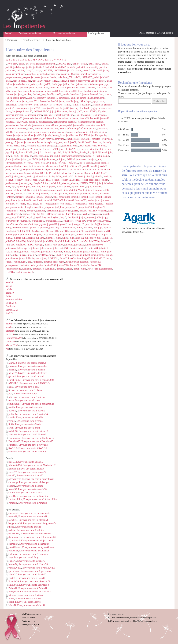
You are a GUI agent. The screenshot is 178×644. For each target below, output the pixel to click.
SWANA (11, 448)
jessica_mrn (19, 146)
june (44, 258)
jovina (78, 221)
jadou (40, 84)
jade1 (96, 77)
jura (29, 262)
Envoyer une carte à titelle (28, 527)
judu (51, 228)
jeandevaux (30, 115)
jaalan (21, 64)
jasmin (67, 105)
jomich (39, 197)
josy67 (38, 217)
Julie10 (100, 238)
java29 (50, 108)
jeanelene (48, 115)
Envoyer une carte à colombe (32, 366)
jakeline (24, 88)
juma (94, 255)
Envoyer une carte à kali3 (27, 387)
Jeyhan (80, 149)
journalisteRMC (53, 221)
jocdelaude (47, 166)
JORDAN (58, 200)
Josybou (55, 217)
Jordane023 (81, 200)
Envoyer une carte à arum (27, 428)
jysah (31, 272)
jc (76, 111)
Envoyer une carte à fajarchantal (37, 541)
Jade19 (47, 81)
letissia (10, 595)
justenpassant (12, 265)
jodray (64, 173)
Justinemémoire (13, 269)
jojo (13, 187)
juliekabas (79, 245)
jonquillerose (87, 197)
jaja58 (9, 88)
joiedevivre (108, 183)
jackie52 (71, 67)
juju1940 (64, 231)
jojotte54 (68, 190)
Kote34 (9, 283)
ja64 (15, 64)
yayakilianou (13, 547)
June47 (63, 258)
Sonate (10, 486)
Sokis (10, 424)
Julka (15, 255)
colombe (11, 366)
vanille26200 (13, 568)
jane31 (58, 94)
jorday (91, 200)
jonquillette (11, 200)
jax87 (66, 108)
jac (27, 64)
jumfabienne (12, 258)
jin (31, 156)
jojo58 (67, 187)
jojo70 (82, 187)
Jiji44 (94, 152)
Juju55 (73, 231)
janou (25, 101)
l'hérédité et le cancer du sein (145, 621)
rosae (10, 400)
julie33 (38, 241)
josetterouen (65, 211)
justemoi (84, 262)
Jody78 (72, 173)
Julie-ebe (10, 245)
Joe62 (97, 173)
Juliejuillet (58, 245)
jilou (26, 156)
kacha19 (10, 293)
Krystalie (12, 445)
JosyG (63, 217)
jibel (59, 152)
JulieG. (30, 245)
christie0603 (13, 380)
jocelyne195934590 (31, 170)
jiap (54, 152)
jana (20, 94)
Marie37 (11, 575)
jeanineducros (100, 115)
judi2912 (34, 228)
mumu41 (11, 516)
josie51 (18, 214)
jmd (41, 159)
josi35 (75, 211)
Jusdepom (37, 262)
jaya (72, 108)
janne (103, 98)
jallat (8, 91)
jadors (34, 84)
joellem (105, 180)
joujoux (90, 217)
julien (88, 245)
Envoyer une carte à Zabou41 (33, 588)
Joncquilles (64, 197)
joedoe (30, 177)
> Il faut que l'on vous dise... (57, 40)
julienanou (11, 248)
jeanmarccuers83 (14, 118)
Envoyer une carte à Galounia (33, 554)
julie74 (84, 241)
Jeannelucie (25, 125)
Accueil (8, 33)
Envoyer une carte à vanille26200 (39, 568)
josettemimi (52, 211)
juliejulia (69, 245)
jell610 (9, 132)
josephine (49, 207)
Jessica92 (31, 146)
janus (62, 101)
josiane (83, 211)
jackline (103, 67)
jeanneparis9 (66, 125)
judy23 (58, 228)
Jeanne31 (94, 118)
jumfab (109, 255)
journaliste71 (38, 221)
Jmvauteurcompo (14, 163)
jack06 (84, 64)
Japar (89, 101)
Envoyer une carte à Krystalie (33, 445)
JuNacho (30, 258)
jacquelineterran (13, 77)
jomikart (48, 197)
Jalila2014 (101, 88)
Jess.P (66, 142)
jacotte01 (87, 71)
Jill (21, 156)
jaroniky (44, 105)
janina (23, 98)
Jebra (37, 129)
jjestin (99, 156)
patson (9, 286)
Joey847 (38, 183)
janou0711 (34, 101)
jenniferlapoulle (99, 135)
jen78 (77, 132)
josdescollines (52, 204)
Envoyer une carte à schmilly (32, 452)
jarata (101, 101)
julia (73, 235)
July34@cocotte (45, 255)
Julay (45, 235)
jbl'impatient (61, 111)
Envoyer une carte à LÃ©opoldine (40, 499)
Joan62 (90, 163)
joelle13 (88, 177)
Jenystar (96, 139)
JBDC (46, 111)
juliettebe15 (47, 252)
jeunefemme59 (25, 149)
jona (55, 197)
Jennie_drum (59, 135)
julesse (66, 235)
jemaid (27, 132)
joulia (98, 217)
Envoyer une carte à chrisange (34, 482)
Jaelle (54, 84)
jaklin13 (33, 88)
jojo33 (45, 187)
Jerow (40, 142)
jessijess (51, 146)
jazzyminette (22, 111)
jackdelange (19, 67)
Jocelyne (16, 170)
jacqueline (54, 74)
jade (60, 77)
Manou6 (11, 435)
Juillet (79, 228)
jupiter (17, 262)
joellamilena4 (41, 177)
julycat (87, 255)
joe (78, 173)
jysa (25, 272)
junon (109, 258)
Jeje (86, 129)
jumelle (101, 255)
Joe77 (104, 173)
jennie (48, 135)
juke (39, 235)
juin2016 (88, 228)
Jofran (46, 183)
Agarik (129, 232)
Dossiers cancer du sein (30, 33)
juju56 (80, 231)
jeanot (30, 129)
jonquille (75, 197)
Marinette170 (14, 465)
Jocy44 (19, 173)
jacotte (78, 71)
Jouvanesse (68, 221)
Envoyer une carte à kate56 (29, 462)
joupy (105, 217)
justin (33, 265)
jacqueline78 (80, 74)
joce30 (70, 166)
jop (34, 200)
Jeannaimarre (64, 118)
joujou (82, 217)
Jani (101, 94)
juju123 (17, 231)
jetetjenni (67, 146)
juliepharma (46, 248)
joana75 (105, 163)
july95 (67, 255)
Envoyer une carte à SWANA (33, 448)
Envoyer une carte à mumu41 (33, 516)
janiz (97, 98)
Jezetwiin (89, 149)
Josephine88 (12, 211)
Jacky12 (29, 71)
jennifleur (10, 139)
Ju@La (98, 224)
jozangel (76, 224)
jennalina (28, 135)
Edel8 (10, 599)
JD (99, 111)
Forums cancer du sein (64, 33)
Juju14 (35, 231)
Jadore (9, 84)
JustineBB (96, 265)
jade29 (55, 81)
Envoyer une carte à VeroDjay (34, 496)
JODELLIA (46, 173)
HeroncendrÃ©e (14, 300)
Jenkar (9, 135)
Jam (20, 91)
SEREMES (11, 303)
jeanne (75, 118)
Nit (7, 349)
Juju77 (99, 231)
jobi (31, 166)
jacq (23, 74)
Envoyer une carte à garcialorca (36, 571)
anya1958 (12, 585)
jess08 (73, 142)
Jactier (53, 77)
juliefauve (21, 245)
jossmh (106, 214)
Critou (10, 493)
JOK (107, 190)
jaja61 (16, 88)
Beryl (10, 602)
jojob (89, 187)
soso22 (10, 476)
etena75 (11, 561)
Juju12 (9, 231)
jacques (26, 77)
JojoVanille (79, 190)
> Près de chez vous (30, 40)
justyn (76, 269)
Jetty (81, 146)
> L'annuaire (11, 40)
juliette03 (83, 248)
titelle (10, 527)
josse (92, 214)
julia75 (100, 235)
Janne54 (10, 101)
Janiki (16, 98)
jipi (51, 156)
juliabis (17, 238)
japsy (95, 101)
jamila (103, 91)
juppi (24, 262)
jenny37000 (39, 139)
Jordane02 (69, 200)
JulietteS (58, 252)
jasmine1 (10, 108)
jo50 (43, 163)
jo (25, 163)
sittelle (10, 417)
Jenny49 (50, 139)
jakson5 (71, 88)
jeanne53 (10, 122)
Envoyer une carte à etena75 (31, 561)
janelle (66, 94)
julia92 (9, 238)
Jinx (35, 156)
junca (38, 258)
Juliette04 (93, 248)
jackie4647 (60, 67)
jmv (99, 159)
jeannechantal (60, 122)
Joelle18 (108, 177)
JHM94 (29, 152)
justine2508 (63, 265)
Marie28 (11, 363)
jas (50, 105)
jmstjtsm (92, 159)
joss (79, 214)
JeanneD (72, 122)
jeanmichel (40, 118)
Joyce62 (106, 221)
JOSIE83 (35, 214)
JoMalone (104, 194)
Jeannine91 (21, 129)
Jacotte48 (97, 71)
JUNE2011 (53, 258)
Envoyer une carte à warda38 (32, 489)
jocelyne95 (75, 170)
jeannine (10, 129)
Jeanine (88, 115)
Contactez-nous (28, 621)
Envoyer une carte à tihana (29, 390)
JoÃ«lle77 (63, 163)
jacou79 (16, 74)
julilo (103, 252)
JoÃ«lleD (73, 163)
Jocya (27, 173)
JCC (80, 111)
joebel (15, 177)
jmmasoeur (81, 159)
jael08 (47, 84)
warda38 (11, 489)
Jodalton (35, 173)
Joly (77, 194)
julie (72, 238)
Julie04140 (90, 238)
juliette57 (25, 252)
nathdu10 (12, 431)
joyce (89, 221)
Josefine (109, 204)
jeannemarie (38, 125)
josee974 (69, 204)
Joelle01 (79, 177)
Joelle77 (46, 180)
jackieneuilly (92, 67)
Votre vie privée (28, 618)
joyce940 (28, 224)
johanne (74, 183)
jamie (96, 91)
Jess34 (81, 142)
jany (76, 101)
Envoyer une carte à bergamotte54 (40, 523)
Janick (9, 98)
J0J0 (10, 64)
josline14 (62, 214)
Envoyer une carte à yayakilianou (39, 547)
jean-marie (29, 118)
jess (60, 142)
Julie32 (30, 241)
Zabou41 (11, 588)
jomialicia (30, 197)
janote (18, 101)
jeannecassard (45, 122)
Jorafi (40, 200)
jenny (29, 139)
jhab (15, 152)
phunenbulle (13, 404)
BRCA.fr (112, 621)
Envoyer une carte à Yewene (31, 411)
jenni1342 (39, 135)
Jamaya (42, 91)
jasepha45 (58, 105)
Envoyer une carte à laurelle (31, 469)
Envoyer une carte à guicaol (31, 376)
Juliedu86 (105, 241)
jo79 (54, 163)
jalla (110, 88)
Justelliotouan (72, 262)
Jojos (53, 190)
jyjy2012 (10, 272)
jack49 (105, 64)
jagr (60, 84)
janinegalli (64, 98)
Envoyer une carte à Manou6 (32, 435)
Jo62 (49, 163)
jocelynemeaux (104, 170)
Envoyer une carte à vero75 (30, 421)
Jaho (73, 84)
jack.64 (76, 64)
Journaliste (25, 221)
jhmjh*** (39, 152)
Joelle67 (37, 180)
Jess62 (88, 142)
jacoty (106, 71)
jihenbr (83, 152)
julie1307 (10, 241)
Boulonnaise (13, 438)
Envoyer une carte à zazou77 (32, 472)
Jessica (9, 146)
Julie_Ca (79, 238)
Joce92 (94, 166)
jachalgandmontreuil (46, 64)
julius (8, 255)
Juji (95, 228)
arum (10, 428)
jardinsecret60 (25, 105)
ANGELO (12, 383)
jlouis (8, 159)
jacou (8, 74)
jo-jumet (99, 190)
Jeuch (88, 146)
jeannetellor (79, 125)
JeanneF (100, 122)
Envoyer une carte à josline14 (33, 414)
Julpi (29, 255)
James (62, 91)
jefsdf (80, 129)
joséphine (60, 207)
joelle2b (10, 180)
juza (96, 269)
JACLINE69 (60, 71)
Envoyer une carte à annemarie (35, 513)
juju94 (9, 235)
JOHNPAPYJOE (88, 183)
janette (86, 94)
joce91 (86, 166)
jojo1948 (36, 187)
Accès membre (147, 33)
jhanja (22, 152)
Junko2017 (99, 258)
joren (97, 200)
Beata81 (11, 578)
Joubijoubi (73, 217)
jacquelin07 (42, 74)
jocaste (37, 166)
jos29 (36, 204)
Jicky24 (66, 152)
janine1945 (52, 98)
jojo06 (20, 187)
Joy (84, 221)
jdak (104, 111)
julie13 (109, 238)
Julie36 (58, 241)
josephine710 (85, 207)
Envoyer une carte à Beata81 (32, 578)
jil (12, 156)
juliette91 (35, 252)
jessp (59, 146)
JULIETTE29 (12, 252)
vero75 (10, 421)
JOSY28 (21, 217)
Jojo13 (27, 187)
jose (62, 204)
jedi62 (63, 129)
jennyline (60, 139)
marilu (10, 407)
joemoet (23, 183)
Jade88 (73, 81)
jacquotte (36, 77)
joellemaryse (12, 183)
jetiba (75, 146)
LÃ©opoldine (14, 499)
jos (17, 204)
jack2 (98, 64)
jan (15, 94)
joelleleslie (94, 180)
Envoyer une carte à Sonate (30, 486)
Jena (83, 132)
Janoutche (45, 101)
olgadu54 (12, 520)
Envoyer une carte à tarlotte (30, 530)
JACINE (62, 64)
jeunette (38, 149)
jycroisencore (106, 269)
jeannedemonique (86, 122)
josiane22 (102, 211)
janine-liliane (87, 98)
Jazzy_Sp (10, 111)
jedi (56, 129)
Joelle (52, 177)
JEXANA (71, 149)
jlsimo (24, 159)
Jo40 (37, 163)
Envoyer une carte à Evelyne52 (35, 592)
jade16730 (37, 81)
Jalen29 (92, 88)
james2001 (71, 91)
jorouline (10, 204)
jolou (71, 194)
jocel (8, 170)
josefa (91, 204)
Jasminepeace (22, 108)
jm (30, 159)
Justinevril (50, 269)
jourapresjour (12, 221)
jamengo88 (52, 91)
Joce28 (62, 166)
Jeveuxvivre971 (50, 149)
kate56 (10, 462)
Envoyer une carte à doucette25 (36, 534)
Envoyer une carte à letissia (30, 595)
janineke (75, 98)
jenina (103, 132)
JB (31, 111)
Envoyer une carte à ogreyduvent (38, 479)
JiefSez (75, 152)
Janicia (108, 94)
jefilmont (71, 129)
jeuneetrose (11, 149)
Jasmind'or (98, 105)
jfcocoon (106, 149)
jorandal (48, 200)
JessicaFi (41, 146)
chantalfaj (12, 544)
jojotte (60, 190)
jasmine (108, 105)
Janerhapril (76, 94)
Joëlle (59, 177)
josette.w (31, 211)
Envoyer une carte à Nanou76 (33, 564)
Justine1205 (50, 265)
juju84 (107, 231)
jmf (58, 159)
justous (69, 269)
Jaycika (79, 108)
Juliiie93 (95, 252)
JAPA (82, 101)
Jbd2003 (38, 111)
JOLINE (54, 194)
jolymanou (85, 194)
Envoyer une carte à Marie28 (32, 363)
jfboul (98, 149)
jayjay (94, 108)
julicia (65, 238)
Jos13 (23, 204)
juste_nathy (59, 262)
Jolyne (95, 194)
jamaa (26, 91)
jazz (110, 108)
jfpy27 (9, 152)
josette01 (41, 211)
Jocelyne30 (47, 170)
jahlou (66, 84)
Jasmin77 (87, 105)
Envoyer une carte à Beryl (28, 602)
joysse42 (62, 224)
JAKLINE (43, 88)
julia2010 (81, 235)
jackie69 (81, 67)
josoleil (72, 214)
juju (100, 228)
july (34, 255)
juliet (56, 248)
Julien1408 (97, 245)
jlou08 (106, 156)
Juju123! (26, 231)
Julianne (40, 238)
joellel (85, 180)
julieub (67, 252)
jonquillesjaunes (103, 197)
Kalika (9, 296)
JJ (94, 156)
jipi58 (57, 156)
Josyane (46, 217)
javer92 (58, 108)
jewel (62, 149)
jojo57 (60, 187)
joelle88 (56, 180)
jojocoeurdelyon (14, 190)
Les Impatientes (96, 33)
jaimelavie (81, 84)
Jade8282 (64, 81)
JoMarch (10, 197)
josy (14, 217)
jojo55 (52, 187)
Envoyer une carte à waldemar (34, 551)
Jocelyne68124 (61, 170)
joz (69, 224)
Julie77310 (94, 241)
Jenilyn (95, 132)
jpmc (87, 224)
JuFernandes (69, 228)
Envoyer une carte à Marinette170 (39, 465)
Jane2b (50, 94)
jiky (7, 156)
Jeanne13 (84, 118)
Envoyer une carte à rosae (27, 400)
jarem (36, 105)
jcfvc (86, 111)
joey (30, 183)
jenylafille (86, 139)
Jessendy (107, 142)
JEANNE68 (22, 122)
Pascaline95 (13, 441)
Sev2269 (10, 313)
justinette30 (38, 269)
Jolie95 (19, 194)
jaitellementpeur (96, 84)
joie (99, 183)
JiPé (46, 156)
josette (22, 211)
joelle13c (98, 177)
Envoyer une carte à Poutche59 (35, 582)
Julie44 (66, 241)
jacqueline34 (67, 74)
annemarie (12, 513)
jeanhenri (69, 115)
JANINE (31, 98)
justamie (48, 262)
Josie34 (9, 214)
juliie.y (86, 252)
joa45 (82, 163)
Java (44, 108)
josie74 (26, 214)
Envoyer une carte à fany (26, 557)
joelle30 (19, 180)
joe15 (90, 173)
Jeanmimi (52, 118)
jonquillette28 (25, 200)
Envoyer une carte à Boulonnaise (38, 438)
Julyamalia (77, 255)
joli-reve (63, 194)
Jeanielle (79, 115)
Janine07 (41, 98)
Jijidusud (103, 152)
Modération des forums (32, 614)
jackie (29, 67)
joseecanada (81, 204)
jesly (55, 142)
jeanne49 (105, 118)
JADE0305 (87, 77)
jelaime (92, 129)
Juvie (90, 269)
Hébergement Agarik (31, 624)
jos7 (41, 204)
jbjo (52, 111)
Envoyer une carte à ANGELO (35, 383)
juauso (106, 224)
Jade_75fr (68, 77)
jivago (88, 156)
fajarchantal (13, 541)
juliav (58, 238)
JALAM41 (81, 88)
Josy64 (30, 217)
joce (56, 166)
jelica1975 (102, 129)
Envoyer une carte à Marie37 (32, 575)
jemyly (65, 132)
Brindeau (10, 331)
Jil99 (16, 156)
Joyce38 (97, 221)
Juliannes (50, 238)
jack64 (9, 67)
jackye (38, 71)
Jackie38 (49, 67)
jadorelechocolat (21, 84)
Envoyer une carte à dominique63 (39, 537)
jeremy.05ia (107, 139)
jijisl (110, 152)
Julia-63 (91, 235)
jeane (40, 115)
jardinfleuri (11, 105)
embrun (9, 324)
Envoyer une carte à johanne (31, 370)
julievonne (77, 252)
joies (8, 187)
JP (83, 224)
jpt (92, 224)
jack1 (91, 64)
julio (109, 252)
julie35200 (48, 241)
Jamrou (9, 94)
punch (9, 327)
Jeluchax (18, 132)
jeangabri (58, 115)
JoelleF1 (76, 180)
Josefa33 (99, 204)
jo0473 (30, 163)
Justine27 (74, 265)
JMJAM (71, 159)
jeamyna (10, 115)
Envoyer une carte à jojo (25, 394)
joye (36, 224)
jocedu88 (103, 166)
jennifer (70, 135)
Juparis (9, 262)
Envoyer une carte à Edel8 (28, 599)
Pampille (11, 503)
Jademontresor (98, 81)
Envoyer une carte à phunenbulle (38, 404)
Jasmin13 (76, 105)
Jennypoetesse (72, 139)
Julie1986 (21, 241)
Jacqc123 (31, 74)
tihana (10, 390)
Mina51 (11, 605)
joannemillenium (14, 166)
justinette (27, 269)
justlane (60, 269)
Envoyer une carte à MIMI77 (32, 373)
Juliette (73, 248)
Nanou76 (12, 564)
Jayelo (87, 108)
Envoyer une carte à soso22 (30, 476)
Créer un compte (165, 33)
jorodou (105, 200)
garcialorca (12, 571)
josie (111, 211)
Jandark (36, 94)
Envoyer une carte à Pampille (33, 503)
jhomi (48, 152)
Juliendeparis (24, 248)
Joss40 (85, 214)
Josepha (29, 207)
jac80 (32, 64)
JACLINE (47, 71)
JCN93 (93, 111)
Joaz (26, 166)
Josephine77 (99, 207)
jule (60, 235)
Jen (71, 132)
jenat (88, 132)
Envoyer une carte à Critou (29, 493)
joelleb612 (66, 180)
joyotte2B (52, 224)
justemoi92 (95, 262)
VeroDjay (12, 496)
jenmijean (18, 135)
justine (40, 265)
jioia (41, 156)
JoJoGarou (28, 190)
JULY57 (59, 255)
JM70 (35, 159)
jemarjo (35, 132)
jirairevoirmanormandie (73, 156)
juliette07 (104, 248)
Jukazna (32, 235)
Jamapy (34, 91)
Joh (59, 183)
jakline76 (54, 88)
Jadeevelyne (84, 81)
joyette (43, 224)
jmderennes (50, 159)
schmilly (11, 452)
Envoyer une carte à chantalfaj (34, 544)
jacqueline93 (94, 74)
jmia (63, 159)
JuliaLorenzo (28, 238)
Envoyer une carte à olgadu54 (33, 520)
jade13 (16, 81)
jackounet (10, 71)
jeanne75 (33, 122)
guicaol (11, 376)
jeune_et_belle (99, 146)
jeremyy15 (11, 142)
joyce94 (19, 224)
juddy (8, 228)
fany (9, 557)
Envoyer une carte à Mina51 (31, 605)
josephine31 (72, 207)
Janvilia (69, 101)
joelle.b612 (68, 177)
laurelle (11, 469)
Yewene (11, 411)
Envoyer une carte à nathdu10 (33, 431)
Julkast (22, 255)
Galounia (12, 554)
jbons (71, 111)
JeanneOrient (52, 125)
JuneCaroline (74, 258)
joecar (22, 177)
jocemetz (10, 173)
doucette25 (12, 534)
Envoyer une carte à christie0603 (38, 380)
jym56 (19, 272)
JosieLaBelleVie (49, 214)
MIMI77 (11, 373)
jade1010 (105, 77)
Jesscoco (97, 142)
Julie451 (75, 241)
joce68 (78, 166)
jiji (89, 152)
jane (44, 94)
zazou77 (11, 472)
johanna (65, 183)
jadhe (109, 81)
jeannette (90, 125)
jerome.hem (30, 142)
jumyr (22, 258)
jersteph (48, 142)
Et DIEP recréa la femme (119, 618)
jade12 (9, 81)
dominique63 (13, 537)
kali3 (10, 387)
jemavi (43, 132)
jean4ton (19, 115)
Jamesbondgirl (85, 91)
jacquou (45, 77)
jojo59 (75, 187)
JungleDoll (87, 258)
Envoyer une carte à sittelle (29, 417)
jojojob (38, 190)
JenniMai (21, 139)
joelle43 (28, 180)
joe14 (83, 173)
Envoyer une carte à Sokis (28, 424)
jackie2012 (39, 67)
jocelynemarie (89, 170)
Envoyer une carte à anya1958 (34, 585)
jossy (8, 217)
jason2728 (35, 108)
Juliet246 (64, 248)
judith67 (44, 228)
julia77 (108, 235)
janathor (27, 94)
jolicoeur (10, 194)
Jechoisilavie (47, 129)
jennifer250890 (82, 135)
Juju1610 (44, 231)
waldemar (12, 551)
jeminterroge (54, 132)
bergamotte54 (14, 523)
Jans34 (54, 101)
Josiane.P (92, 211)
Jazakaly (103, 108)
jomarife (19, 197)
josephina (39, 207)
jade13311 (26, 81)
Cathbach (10, 306)
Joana (97, 163)
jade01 (77, 77)
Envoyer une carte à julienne (32, 397)
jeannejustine (12, 125)
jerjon (20, 142)
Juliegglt (39, 245)
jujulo (16, 235)
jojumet (90, 190)
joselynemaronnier (15, 207)
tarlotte (10, 530)
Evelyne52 (12, 592)
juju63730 (90, 231)
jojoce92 (97, 187)
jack (69, 64)
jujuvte (23, 235)
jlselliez (16, 159)
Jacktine (20, 71)
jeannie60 (101, 125)
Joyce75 (10, 224)
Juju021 (107, 228)
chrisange (12, 482)
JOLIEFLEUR (31, 194)
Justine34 (85, 265)
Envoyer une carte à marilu (29, 407)
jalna (14, 91)
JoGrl (53, 183)
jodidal (56, 173)
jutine (83, 269)
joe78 (8, 177)
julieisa (48, 245)
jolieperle (44, 194)
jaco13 (70, 71)
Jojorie (46, 190)
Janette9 (94, 94)
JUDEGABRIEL (21, 228)
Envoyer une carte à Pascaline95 (37, 441)
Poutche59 (12, 582)
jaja (106, 84)
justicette (24, 265)
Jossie (98, 214)
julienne (35, 248)
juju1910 (54, 231)
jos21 (29, 204)
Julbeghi (53, 235)
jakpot (63, 88)
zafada (9, 289)
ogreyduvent (13, 479)
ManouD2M (12, 310)
